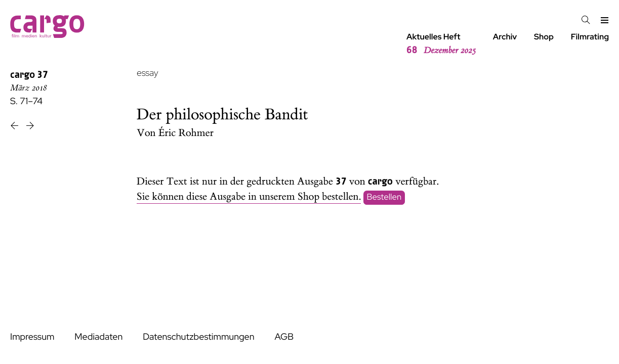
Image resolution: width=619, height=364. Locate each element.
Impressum (32, 337)
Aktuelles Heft (441, 44)
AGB (284, 337)
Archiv (505, 37)
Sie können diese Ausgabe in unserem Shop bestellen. (249, 197)
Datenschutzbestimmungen (198, 337)
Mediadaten (98, 337)
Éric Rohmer (186, 133)
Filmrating (590, 37)
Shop (544, 37)
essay (148, 73)
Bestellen (384, 197)
